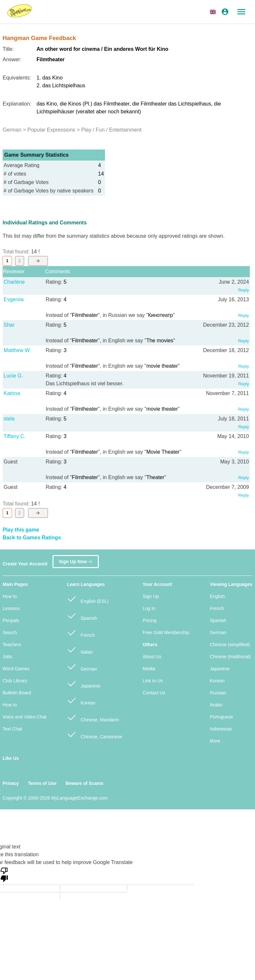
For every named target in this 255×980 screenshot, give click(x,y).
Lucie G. (13, 376)
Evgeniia (14, 299)
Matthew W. (17, 350)
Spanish (82, 615)
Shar (9, 325)
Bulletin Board (17, 693)
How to (10, 596)
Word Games (16, 669)
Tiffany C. (15, 436)
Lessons (11, 608)
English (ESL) (88, 598)
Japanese (84, 683)
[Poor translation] (4, 874)
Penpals (11, 620)
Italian (80, 649)
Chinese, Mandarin (93, 717)
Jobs (7, 657)
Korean (81, 700)
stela (9, 419)
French (81, 632)
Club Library (15, 681)
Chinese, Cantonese (94, 734)
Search (10, 632)
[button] (214, 12)
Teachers (12, 645)
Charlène (14, 282)
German (82, 666)
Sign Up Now (75, 561)
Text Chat (12, 729)
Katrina (12, 393)
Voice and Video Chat (24, 717)
